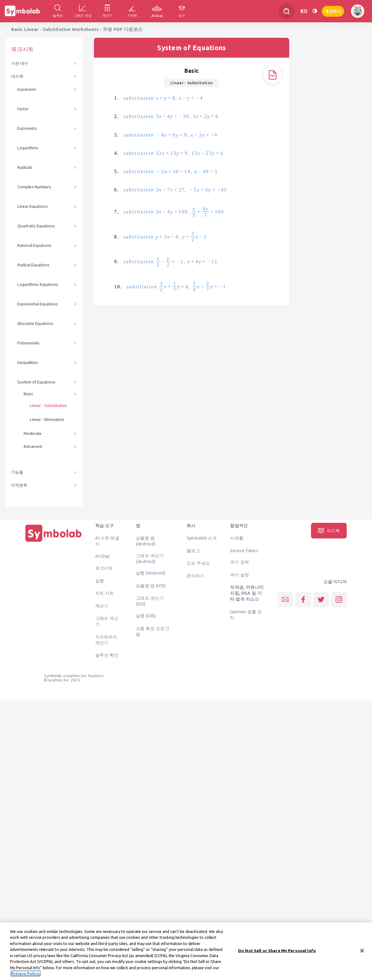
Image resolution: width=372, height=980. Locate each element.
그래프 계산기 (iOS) (150, 601)
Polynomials (29, 343)
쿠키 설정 (239, 575)
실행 (100, 580)
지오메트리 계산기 (106, 639)
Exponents (27, 128)
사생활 (237, 538)
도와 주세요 (198, 563)
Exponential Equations (38, 304)
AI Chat (103, 556)
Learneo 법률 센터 (246, 614)
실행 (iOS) (146, 616)
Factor (23, 109)
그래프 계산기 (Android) (150, 558)
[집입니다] (54, 542)
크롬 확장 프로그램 (153, 631)
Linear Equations (33, 206)
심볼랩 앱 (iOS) (151, 585)
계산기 (102, 606)
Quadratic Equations (36, 226)
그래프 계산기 (107, 621)
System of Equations (36, 382)
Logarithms (28, 148)
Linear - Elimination (47, 420)
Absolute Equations (35, 324)
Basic (28, 394)
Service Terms (244, 550)
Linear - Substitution (48, 406)
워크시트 (104, 568)
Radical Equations (33, 265)
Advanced (33, 446)
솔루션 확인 (107, 655)
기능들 (17, 472)
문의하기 (196, 575)
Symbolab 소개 (202, 538)
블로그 (193, 550)
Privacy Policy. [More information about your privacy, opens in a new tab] (26, 978)
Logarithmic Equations (38, 284)
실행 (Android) (151, 573)
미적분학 (19, 485)
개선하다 (333, 11)
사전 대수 (20, 63)
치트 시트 (105, 593)
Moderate (33, 433)
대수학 (17, 76)
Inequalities (28, 363)
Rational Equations (34, 245)
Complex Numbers (34, 187)
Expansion (27, 89)
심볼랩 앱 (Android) (146, 541)
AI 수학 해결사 (107, 541)
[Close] (362, 955)
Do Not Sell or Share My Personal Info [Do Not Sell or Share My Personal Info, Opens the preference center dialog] (277, 954)
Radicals (25, 167)
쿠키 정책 (239, 562)
